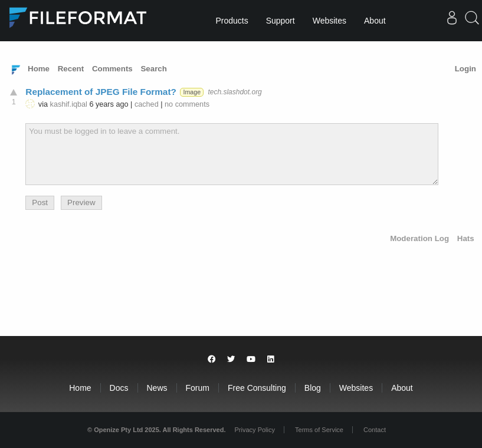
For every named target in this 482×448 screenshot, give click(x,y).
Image (192, 92)
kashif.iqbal (69, 104)
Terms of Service (319, 430)
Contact (375, 430)
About (375, 21)
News (157, 388)
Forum (198, 388)
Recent (71, 69)
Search (153, 69)
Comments (112, 69)
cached (147, 104)
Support (281, 21)
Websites (329, 21)
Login (465, 69)
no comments (187, 104)
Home (39, 69)
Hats (466, 238)
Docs (119, 388)
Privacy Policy (255, 430)
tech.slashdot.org (235, 92)
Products (232, 21)
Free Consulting (257, 388)
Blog (313, 388)
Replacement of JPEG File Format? (101, 92)
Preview (81, 202)
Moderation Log (419, 238)
